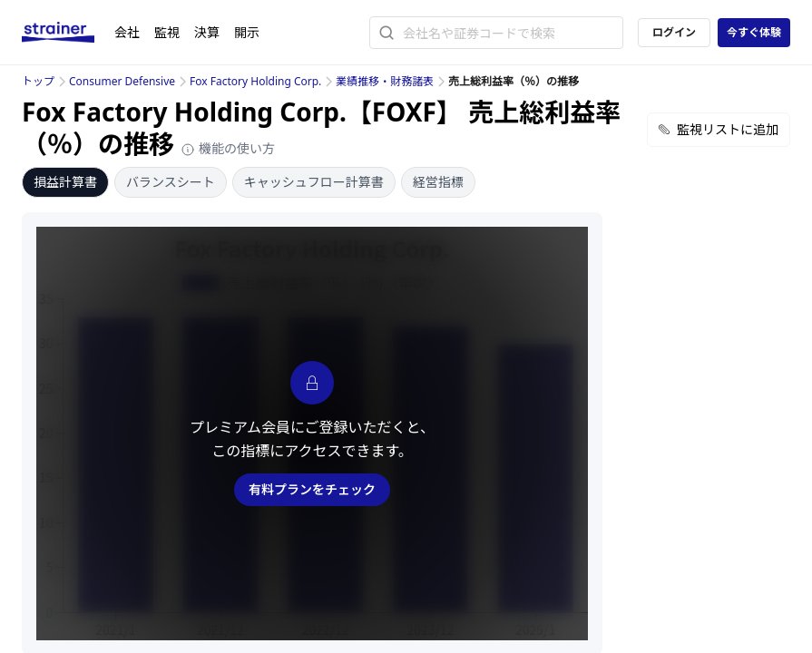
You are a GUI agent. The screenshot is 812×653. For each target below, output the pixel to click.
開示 (247, 32)
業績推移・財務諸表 (385, 81)
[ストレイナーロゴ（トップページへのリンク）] (68, 33)
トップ (38, 81)
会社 (127, 32)
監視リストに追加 (719, 129)
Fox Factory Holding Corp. (255, 81)
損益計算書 (65, 182)
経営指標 (438, 182)
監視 (167, 32)
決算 (207, 32)
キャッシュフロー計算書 (314, 182)
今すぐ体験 (754, 32)
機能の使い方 (228, 148)
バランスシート (171, 182)
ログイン (674, 32)
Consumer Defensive (122, 81)
